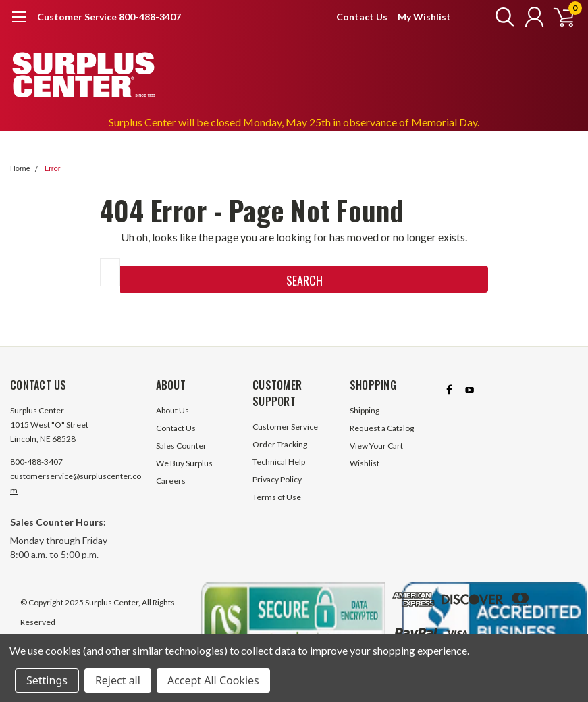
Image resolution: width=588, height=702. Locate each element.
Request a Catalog (382, 428)
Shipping (365, 410)
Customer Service (285, 427)
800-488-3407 (36, 462)
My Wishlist (424, 17)
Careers (171, 481)
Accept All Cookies (213, 680)
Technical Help (279, 462)
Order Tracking (280, 444)
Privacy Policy (277, 479)
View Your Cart (376, 446)
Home (20, 169)
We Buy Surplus (184, 463)
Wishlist (365, 463)
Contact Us (362, 17)
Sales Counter (181, 446)
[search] (499, 17)
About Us (172, 410)
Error (53, 169)
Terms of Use (277, 497)
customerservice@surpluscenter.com (76, 483)
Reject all (118, 680)
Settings (47, 680)
